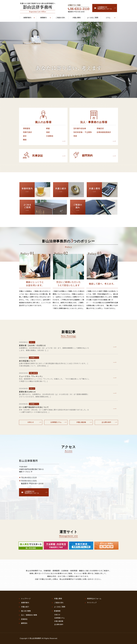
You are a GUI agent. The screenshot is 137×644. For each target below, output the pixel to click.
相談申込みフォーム (94, 599)
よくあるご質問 (60, 607)
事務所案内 (25, 603)
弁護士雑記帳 (81, 422)
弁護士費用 (58, 599)
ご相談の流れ (59, 603)
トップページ (26, 599)
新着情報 (57, 611)
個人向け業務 (26, 611)
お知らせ (31, 422)
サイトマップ (92, 603)
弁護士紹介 (25, 607)
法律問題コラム (56, 422)
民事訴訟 (24, 619)
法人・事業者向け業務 (29, 615)
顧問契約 (24, 623)
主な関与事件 (106, 422)
